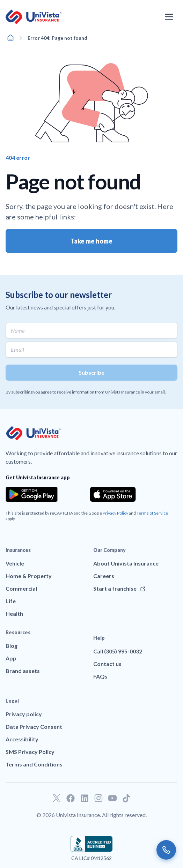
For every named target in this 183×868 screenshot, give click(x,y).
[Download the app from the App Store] (113, 494)
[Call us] (166, 850)
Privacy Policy (115, 513)
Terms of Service (152, 513)
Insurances (18, 550)
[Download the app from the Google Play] (32, 494)
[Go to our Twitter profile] (57, 798)
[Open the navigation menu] (169, 17)
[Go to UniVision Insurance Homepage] (34, 17)
